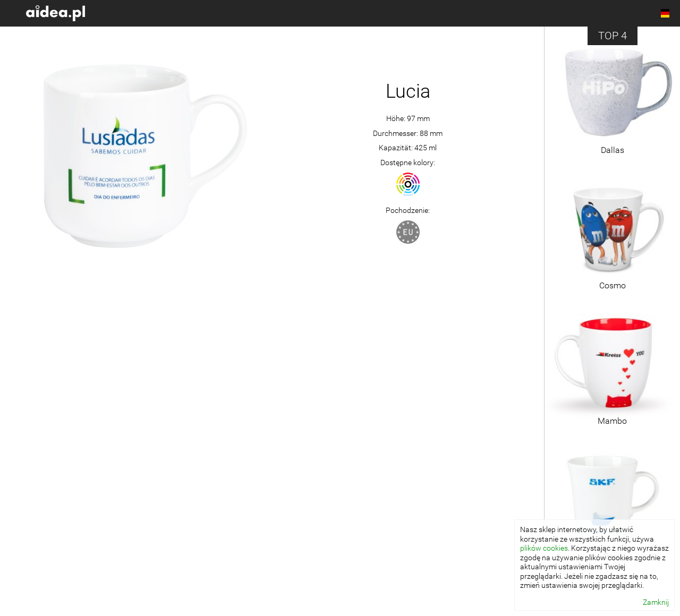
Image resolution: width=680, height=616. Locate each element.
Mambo (612, 421)
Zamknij (656, 602)
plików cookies (544, 548)
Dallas (613, 150)
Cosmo (613, 285)
